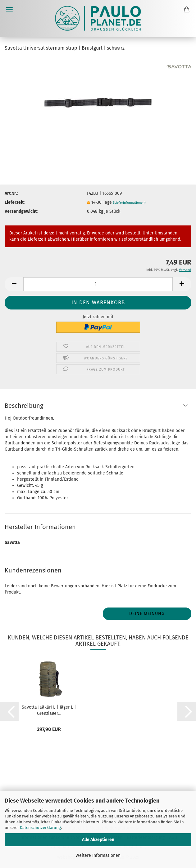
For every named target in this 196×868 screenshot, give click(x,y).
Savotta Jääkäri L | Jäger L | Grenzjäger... (49, 710)
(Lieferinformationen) (129, 203)
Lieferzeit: (15, 202)
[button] (14, 284)
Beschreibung (24, 406)
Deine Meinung (147, 614)
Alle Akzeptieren (98, 840)
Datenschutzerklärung (40, 828)
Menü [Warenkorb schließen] (9, 9)
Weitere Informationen (98, 855)
